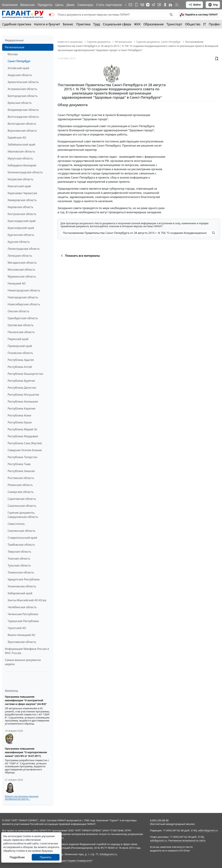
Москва (13, 54)
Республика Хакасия (21, 471)
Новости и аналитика (70, 42)
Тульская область (19, 565)
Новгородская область (23, 297)
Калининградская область (25, 172)
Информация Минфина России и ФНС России (27, 651)
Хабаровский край (20, 593)
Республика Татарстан (22, 457)
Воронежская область (22, 131)
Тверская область (19, 552)
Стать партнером (109, 5)
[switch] (52, 15)
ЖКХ (137, 24)
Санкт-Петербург (19, 61)
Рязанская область (20, 485)
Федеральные (14, 40)
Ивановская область (21, 151)
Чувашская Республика (23, 621)
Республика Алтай (20, 367)
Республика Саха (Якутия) (25, 443)
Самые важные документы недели (23, 662)
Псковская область (20, 353)
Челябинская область (22, 607)
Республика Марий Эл (22, 429)
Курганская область (21, 235)
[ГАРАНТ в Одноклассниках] (165, 5)
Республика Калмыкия (23, 402)
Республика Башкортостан (25, 374)
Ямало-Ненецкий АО (21, 635)
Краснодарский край (22, 221)
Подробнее (17, 857)
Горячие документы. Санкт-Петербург (159, 42)
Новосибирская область (24, 304)
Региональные (15, 47)
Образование (154, 24)
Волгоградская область (23, 117)
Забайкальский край (21, 144)
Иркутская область (20, 158)
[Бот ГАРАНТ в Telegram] (159, 5)
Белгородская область (23, 96)
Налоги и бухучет (47, 24)
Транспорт (174, 24)
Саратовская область (22, 499)
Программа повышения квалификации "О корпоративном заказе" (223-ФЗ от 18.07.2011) (26, 752)
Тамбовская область (21, 545)
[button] (199, 15)
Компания (10, 5)
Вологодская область (22, 124)
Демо (70, 5)
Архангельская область (23, 82)
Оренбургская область (23, 318)
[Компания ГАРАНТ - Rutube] (171, 5)
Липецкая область (20, 256)
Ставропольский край (22, 538)
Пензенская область (21, 332)
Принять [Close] (46, 857)
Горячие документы (99, 42)
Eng (213, 5)
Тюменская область (21, 572)
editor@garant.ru (208, 830)
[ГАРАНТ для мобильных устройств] (136, 5)
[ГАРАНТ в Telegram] (153, 5)
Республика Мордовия (23, 436)
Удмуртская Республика (24, 579)
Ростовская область (21, 478)
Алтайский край (18, 68)
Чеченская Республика (23, 614)
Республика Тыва (19, 464)
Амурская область (20, 75)
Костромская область (22, 214)
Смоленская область (22, 531)
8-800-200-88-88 (159, 820)
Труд (97, 24)
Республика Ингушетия (23, 395)
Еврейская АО (17, 138)
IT (205, 24)
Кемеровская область (22, 200)
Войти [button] (195, 5)
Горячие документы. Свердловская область (23, 515)
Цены (59, 5)
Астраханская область (22, 89)
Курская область (19, 242)
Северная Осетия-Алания (25, 450)
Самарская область (21, 492)
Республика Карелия (22, 408)
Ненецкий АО (17, 283)
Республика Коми (19, 415)
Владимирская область (23, 110)
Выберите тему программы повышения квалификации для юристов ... (22, 798)
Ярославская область (22, 642)
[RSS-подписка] (177, 5)
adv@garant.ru (159, 840)
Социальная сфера (117, 24)
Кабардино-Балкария (22, 165)
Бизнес (68, 24)
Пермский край (18, 339)
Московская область (21, 270)
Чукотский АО (17, 628)
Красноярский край (21, 228)
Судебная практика (17, 24)
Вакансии (27, 5)
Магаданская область (22, 263)
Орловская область (21, 325)
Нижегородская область (24, 290)
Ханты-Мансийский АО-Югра (27, 600)
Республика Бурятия (21, 381)
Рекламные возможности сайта (187, 840)
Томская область (19, 559)
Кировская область (20, 207)
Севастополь (16, 524)
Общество (193, 24)
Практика (83, 24)
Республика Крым (20, 422)
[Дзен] (148, 5)
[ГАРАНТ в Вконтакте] (142, 5)
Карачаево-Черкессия (22, 193)
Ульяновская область (22, 586)
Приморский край (20, 346)
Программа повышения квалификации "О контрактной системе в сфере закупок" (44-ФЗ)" (26, 700)
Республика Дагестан (22, 388)
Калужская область (20, 179)
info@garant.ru (108, 854)
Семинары (85, 5)
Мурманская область (22, 276)
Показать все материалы (80, 256)
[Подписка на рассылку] (130, 5)
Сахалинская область (22, 506)
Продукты (45, 5)
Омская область (18, 311)
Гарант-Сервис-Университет (76, 861)
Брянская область (20, 103)
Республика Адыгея (21, 360)
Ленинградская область (24, 249)
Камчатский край (19, 186)
